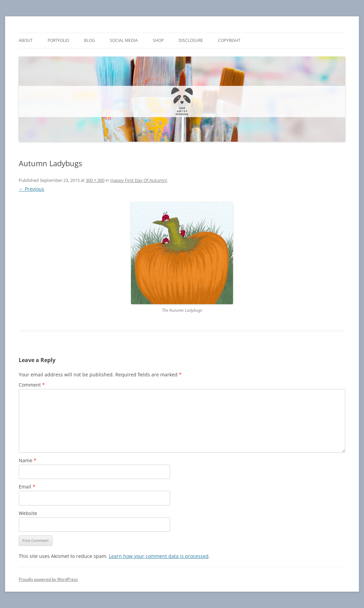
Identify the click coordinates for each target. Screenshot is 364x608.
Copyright (229, 40)
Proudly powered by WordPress (48, 579)
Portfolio (58, 40)
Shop (158, 40)
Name (28, 460)
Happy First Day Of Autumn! (139, 180)
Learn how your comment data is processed (159, 556)
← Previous (31, 189)
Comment (32, 385)
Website (28, 513)
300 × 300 (95, 180)
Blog (89, 40)
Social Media (124, 40)
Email (27, 487)
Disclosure (191, 40)
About (26, 40)
